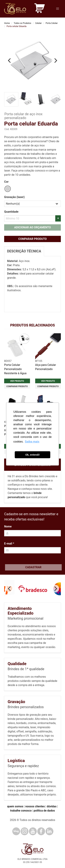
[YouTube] (33, 831)
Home (7, 23)
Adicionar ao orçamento (32, 227)
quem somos (15, 806)
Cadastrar (33, 567)
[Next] (55, 61)
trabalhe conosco (21, 811)
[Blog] (16, 831)
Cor (6, 182)
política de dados (44, 811)
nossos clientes (35, 806)
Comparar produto (33, 239)
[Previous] (10, 61)
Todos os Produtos (22, 23)
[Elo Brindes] (15, 9)
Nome (8, 526)
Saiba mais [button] (32, 442)
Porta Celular (52, 23)
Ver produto (17, 381)
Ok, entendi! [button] (32, 455)
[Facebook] (41, 831)
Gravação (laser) (14, 197)
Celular (38, 23)
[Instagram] (25, 831)
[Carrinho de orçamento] (40, 9)
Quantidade (11, 212)
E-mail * (9, 544)
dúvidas (52, 806)
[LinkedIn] (49, 831)
